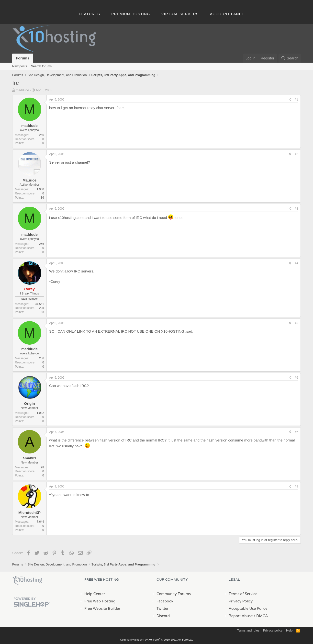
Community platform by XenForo (156, 640)
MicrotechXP (29, 513)
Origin (29, 403)
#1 (296, 100)
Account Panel (227, 14)
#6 (296, 378)
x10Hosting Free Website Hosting (27, 581)
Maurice (29, 180)
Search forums (41, 66)
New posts (20, 66)
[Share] (290, 100)
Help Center (95, 594)
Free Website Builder (102, 609)
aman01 (30, 458)
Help (289, 630)
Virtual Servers (180, 14)
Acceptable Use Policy (248, 609)
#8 (296, 486)
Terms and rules (248, 630)
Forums (23, 58)
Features (89, 14)
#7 (296, 432)
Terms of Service (243, 594)
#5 (296, 323)
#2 (296, 154)
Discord (163, 616)
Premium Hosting (131, 14)
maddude (22, 90)
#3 (296, 209)
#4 (296, 263)
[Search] (290, 58)
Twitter (162, 609)
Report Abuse (241, 616)
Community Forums (174, 594)
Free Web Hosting (100, 601)
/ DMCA (261, 616)
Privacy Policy (241, 601)
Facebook (165, 601)
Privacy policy (273, 630)
